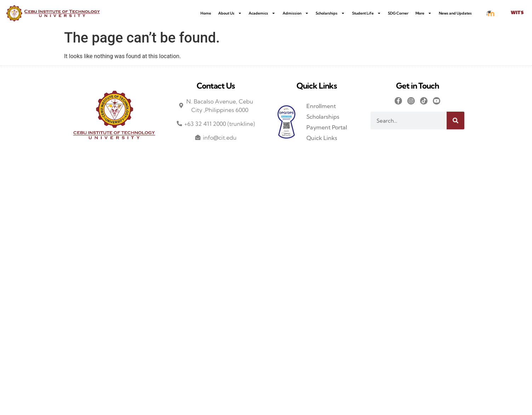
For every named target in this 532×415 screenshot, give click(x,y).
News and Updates (455, 13)
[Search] (455, 120)
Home (206, 13)
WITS (517, 13)
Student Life (367, 13)
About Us (230, 13)
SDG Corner (398, 13)
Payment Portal (327, 127)
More (424, 13)
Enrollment (321, 106)
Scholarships (330, 13)
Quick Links (322, 138)
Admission (296, 13)
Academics (262, 13)
